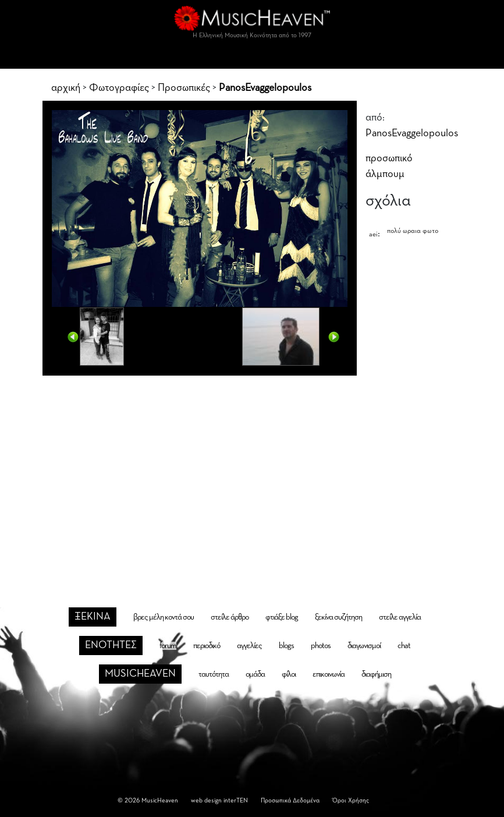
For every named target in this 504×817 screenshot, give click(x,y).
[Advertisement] (252, 471)
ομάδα (255, 674)
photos (321, 646)
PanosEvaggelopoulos (265, 88)
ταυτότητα (214, 674)
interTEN (236, 800)
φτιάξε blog (282, 617)
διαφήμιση (376, 674)
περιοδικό (207, 646)
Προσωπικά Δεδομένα (290, 800)
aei (373, 235)
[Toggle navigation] (252, 57)
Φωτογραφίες (119, 88)
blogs (286, 646)
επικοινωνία (329, 674)
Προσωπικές (184, 88)
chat (404, 646)
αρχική (66, 88)
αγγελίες (249, 646)
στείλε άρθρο (230, 617)
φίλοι (289, 674)
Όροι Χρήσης (351, 800)
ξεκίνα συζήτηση (338, 617)
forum (168, 646)
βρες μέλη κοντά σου (164, 617)
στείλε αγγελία (400, 617)
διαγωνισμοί (364, 646)
